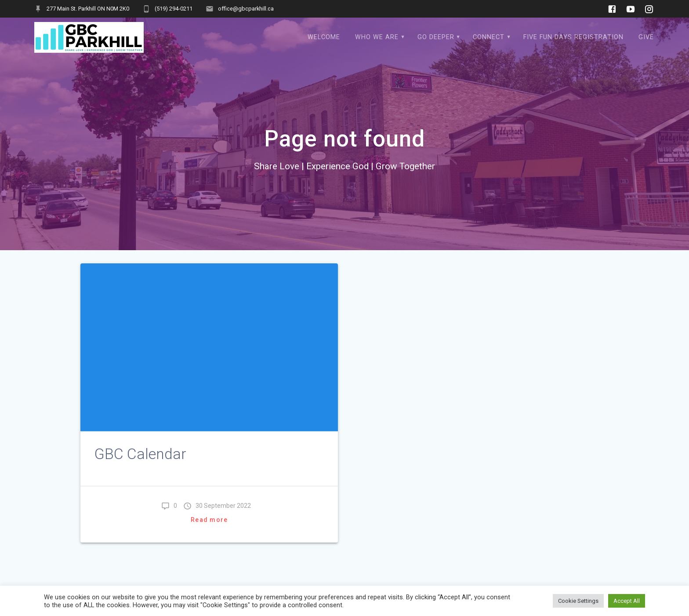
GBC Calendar (140, 454)
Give (646, 37)
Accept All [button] (627, 601)
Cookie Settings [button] (578, 601)
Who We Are (377, 37)
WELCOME (324, 37)
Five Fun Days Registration (573, 37)
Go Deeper (436, 37)
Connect (489, 37)
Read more (209, 520)
